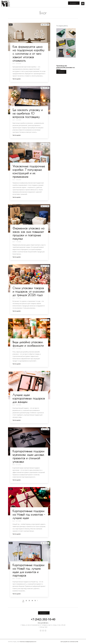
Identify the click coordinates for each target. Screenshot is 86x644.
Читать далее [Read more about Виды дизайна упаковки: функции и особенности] (17, 364)
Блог (11, 25)
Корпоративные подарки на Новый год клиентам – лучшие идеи (29, 514)
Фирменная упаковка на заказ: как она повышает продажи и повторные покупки (28, 233)
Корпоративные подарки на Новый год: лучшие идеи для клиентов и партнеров (28, 570)
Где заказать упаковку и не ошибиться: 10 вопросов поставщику (28, 113)
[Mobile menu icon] (83, 4)
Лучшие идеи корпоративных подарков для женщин (29, 398)
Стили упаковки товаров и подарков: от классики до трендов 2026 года (28, 291)
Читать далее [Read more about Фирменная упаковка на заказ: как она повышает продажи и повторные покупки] (17, 257)
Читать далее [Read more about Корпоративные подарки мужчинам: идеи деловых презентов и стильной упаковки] (17, 480)
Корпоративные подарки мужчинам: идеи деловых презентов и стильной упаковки (28, 456)
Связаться (61, 72)
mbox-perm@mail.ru (43, 623)
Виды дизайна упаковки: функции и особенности (28, 344)
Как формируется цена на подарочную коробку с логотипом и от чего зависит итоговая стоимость (28, 54)
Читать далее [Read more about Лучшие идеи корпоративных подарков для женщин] (17, 420)
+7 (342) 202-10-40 (43, 619)
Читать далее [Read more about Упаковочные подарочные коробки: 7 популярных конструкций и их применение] (17, 197)
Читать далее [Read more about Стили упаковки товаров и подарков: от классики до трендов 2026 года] (17, 311)
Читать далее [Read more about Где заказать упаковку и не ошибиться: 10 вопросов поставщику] (17, 135)
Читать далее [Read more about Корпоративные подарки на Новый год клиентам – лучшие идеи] (17, 534)
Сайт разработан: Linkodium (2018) (69, 642)
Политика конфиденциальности (28, 642)
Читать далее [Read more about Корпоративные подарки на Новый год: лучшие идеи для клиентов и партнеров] (17, 594)
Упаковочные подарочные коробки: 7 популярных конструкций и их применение (29, 171)
